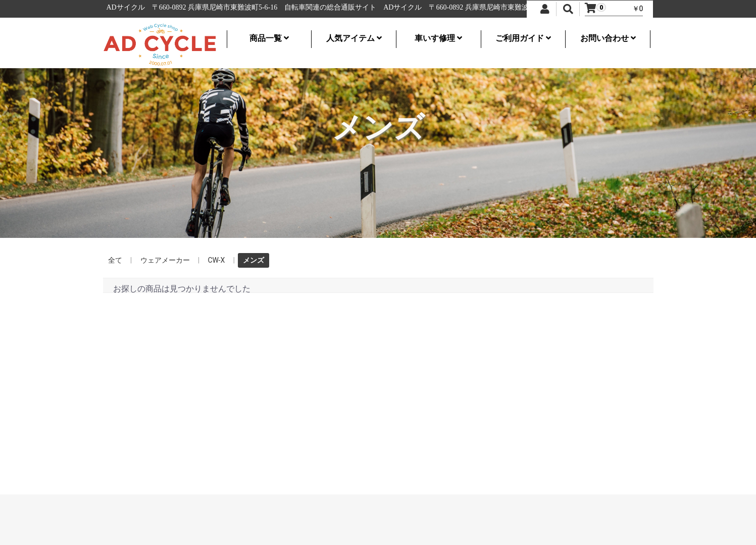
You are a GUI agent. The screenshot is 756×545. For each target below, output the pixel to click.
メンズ (254, 260)
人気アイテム (354, 38)
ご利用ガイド (523, 38)
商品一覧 (269, 38)
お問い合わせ (608, 38)
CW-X (217, 260)
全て (115, 260)
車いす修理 (438, 38)
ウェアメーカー (165, 260)
